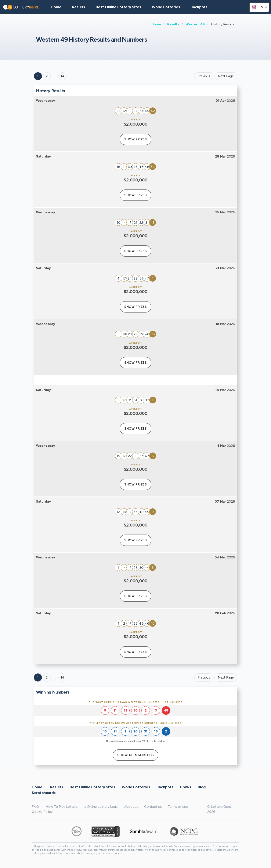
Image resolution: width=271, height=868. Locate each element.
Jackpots (199, 7)
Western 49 (195, 24)
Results (173, 24)
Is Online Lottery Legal (101, 807)
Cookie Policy (42, 812)
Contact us (153, 807)
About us (131, 807)
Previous (204, 76)
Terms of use (178, 807)
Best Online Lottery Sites (118, 7)
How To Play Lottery (62, 807)
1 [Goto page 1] (38, 76)
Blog (202, 787)
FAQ (35, 807)
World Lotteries (166, 7)
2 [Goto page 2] (47, 76)
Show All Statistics (135, 755)
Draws (186, 787)
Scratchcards (44, 793)
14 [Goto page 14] (62, 677)
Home (156, 24)
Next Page (226, 76)
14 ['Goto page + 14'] (62, 76)
